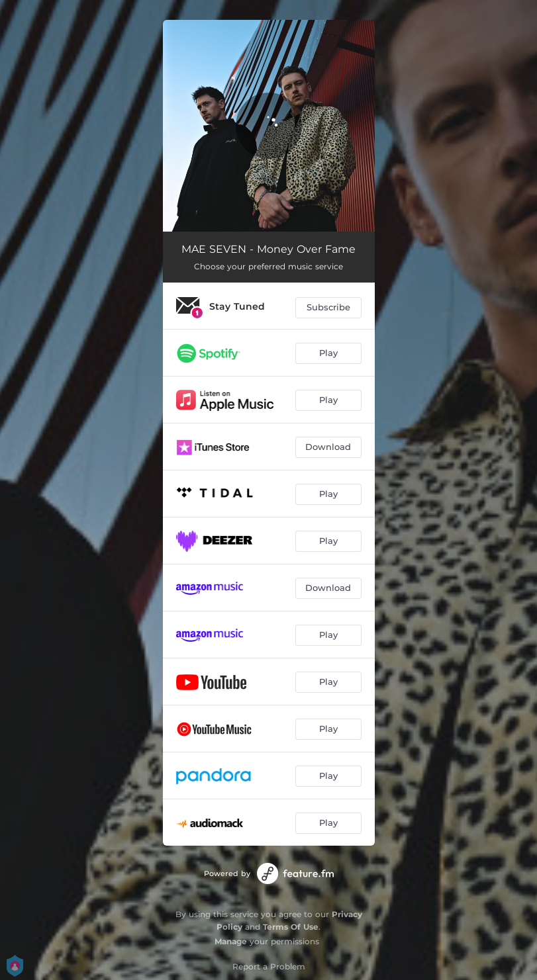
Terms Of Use (291, 927)
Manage (231, 941)
